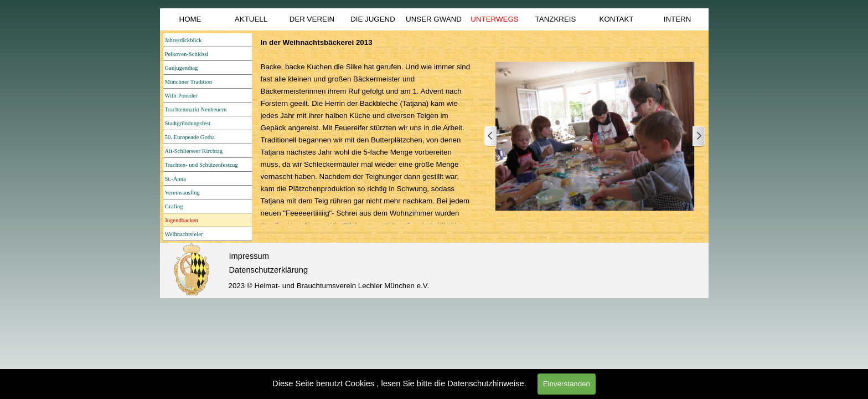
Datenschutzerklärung (269, 270)
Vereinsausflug (182, 193)
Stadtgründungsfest (188, 123)
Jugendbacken (182, 220)
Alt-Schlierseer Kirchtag (194, 151)
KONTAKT (617, 19)
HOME (190, 19)
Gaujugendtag (182, 68)
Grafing (174, 206)
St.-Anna (175, 179)
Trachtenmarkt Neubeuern (196, 109)
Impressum (249, 256)
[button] (595, 137)
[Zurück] (491, 137)
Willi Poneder (181, 96)
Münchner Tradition (189, 82)
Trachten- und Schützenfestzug (201, 165)
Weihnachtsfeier (184, 234)
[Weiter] (698, 137)
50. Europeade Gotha (190, 137)
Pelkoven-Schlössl (187, 54)
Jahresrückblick (184, 40)
